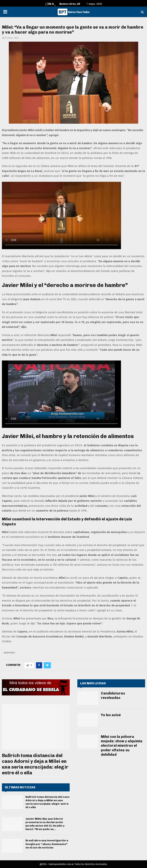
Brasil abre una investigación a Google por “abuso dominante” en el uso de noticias (47, 844)
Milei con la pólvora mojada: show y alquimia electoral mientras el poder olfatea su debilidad (122, 746)
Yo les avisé (111, 715)
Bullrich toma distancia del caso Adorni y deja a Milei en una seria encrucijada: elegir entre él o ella (35, 764)
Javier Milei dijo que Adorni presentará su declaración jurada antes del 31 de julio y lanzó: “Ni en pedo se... (45, 824)
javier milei (9, 653)
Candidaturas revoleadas (113, 696)
